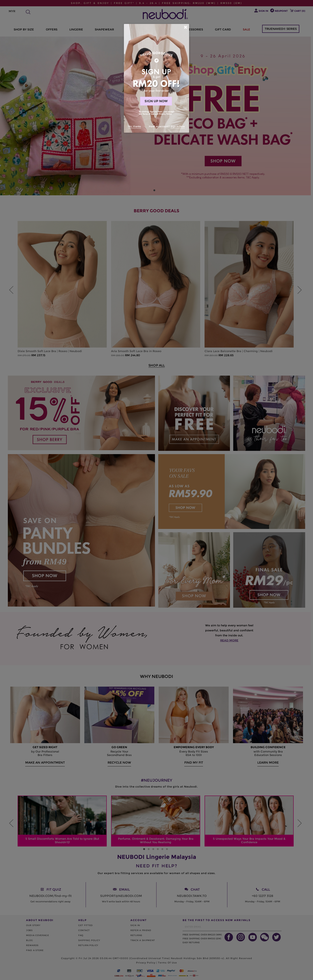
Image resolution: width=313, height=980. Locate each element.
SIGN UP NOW (156, 101)
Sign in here (178, 126)
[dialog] (156, 78)
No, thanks (135, 126)
